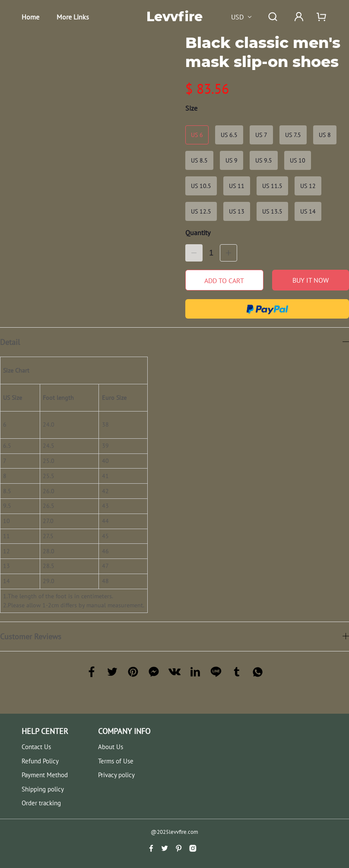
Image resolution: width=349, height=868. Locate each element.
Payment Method (45, 775)
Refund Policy (40, 761)
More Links (73, 17)
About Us (111, 747)
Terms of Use (116, 761)
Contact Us (36, 747)
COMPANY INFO (124, 731)
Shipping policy (43, 789)
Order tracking (41, 803)
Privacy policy (116, 775)
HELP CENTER (45, 731)
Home (30, 17)
